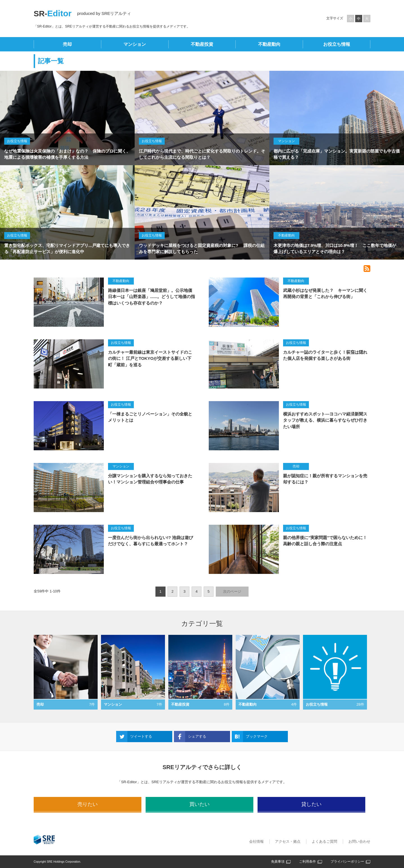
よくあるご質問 (324, 841)
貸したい (311, 804)
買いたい (199, 804)
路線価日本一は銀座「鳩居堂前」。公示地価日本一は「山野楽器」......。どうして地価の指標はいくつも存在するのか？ (151, 297)
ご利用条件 (307, 862)
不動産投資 (202, 44)
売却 (67, 44)
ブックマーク (257, 736)
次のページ (232, 591)
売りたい (88, 804)
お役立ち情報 (337, 44)
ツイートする (141, 736)
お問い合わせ (359, 841)
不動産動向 (269, 44)
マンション (135, 44)
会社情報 (256, 841)
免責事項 (278, 862)
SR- (53, 14)
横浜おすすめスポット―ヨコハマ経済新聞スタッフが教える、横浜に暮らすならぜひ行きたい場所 (325, 420)
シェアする (197, 736)
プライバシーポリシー (347, 862)
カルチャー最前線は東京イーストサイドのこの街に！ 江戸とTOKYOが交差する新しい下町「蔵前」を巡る (150, 358)
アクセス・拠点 (288, 841)
